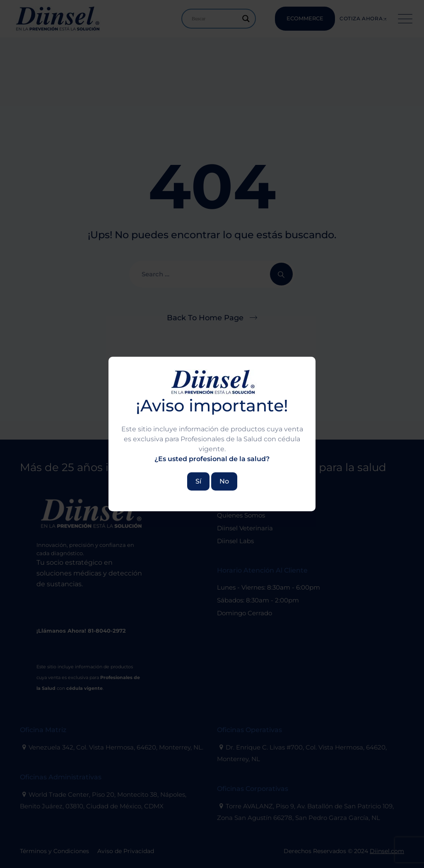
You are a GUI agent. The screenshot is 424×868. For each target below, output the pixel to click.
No (224, 481)
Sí (198, 481)
